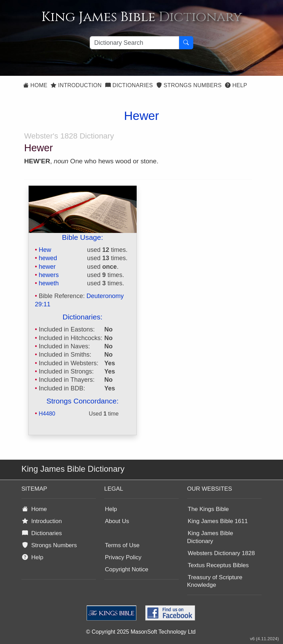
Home (35, 85)
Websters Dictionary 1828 (221, 553)
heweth (49, 283)
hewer (47, 267)
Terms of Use (122, 545)
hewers (49, 275)
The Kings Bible (208, 509)
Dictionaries (129, 85)
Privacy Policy (123, 557)
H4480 (47, 413)
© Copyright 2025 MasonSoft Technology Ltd (141, 632)
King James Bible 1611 (218, 521)
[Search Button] (186, 43)
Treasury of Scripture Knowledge (215, 581)
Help (236, 85)
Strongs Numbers (189, 85)
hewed (48, 258)
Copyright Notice (127, 569)
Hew (45, 250)
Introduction (76, 85)
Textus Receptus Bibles (218, 565)
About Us (117, 521)
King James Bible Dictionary (210, 537)
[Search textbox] (134, 43)
